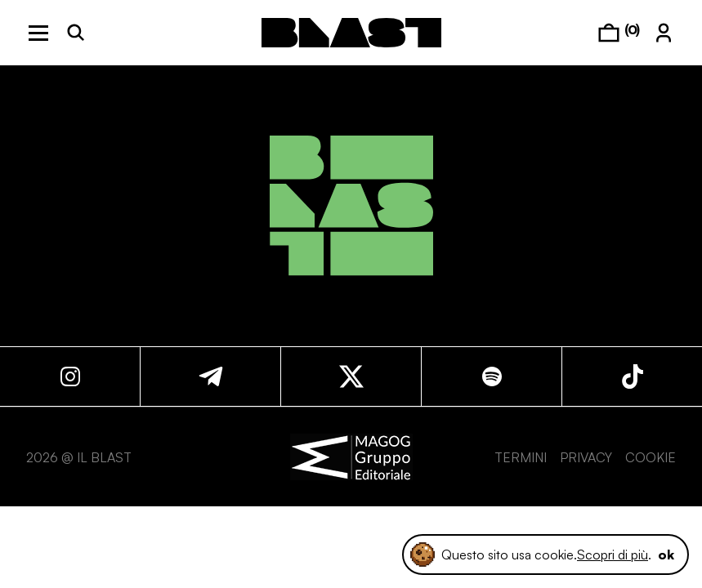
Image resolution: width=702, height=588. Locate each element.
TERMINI (521, 457)
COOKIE (651, 457)
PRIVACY (586, 457)
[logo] (351, 33)
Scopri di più (613, 555)
